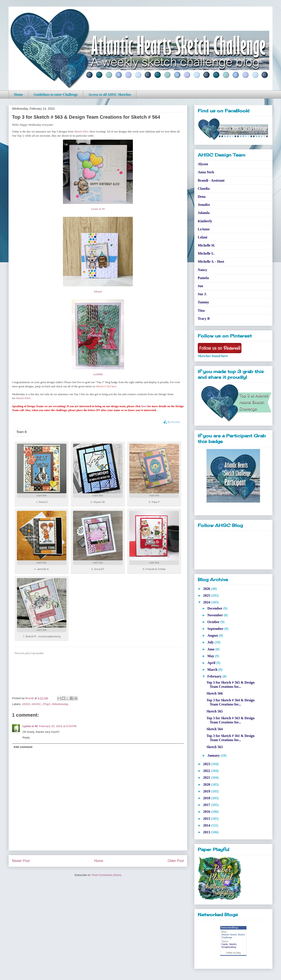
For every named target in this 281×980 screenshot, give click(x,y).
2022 (207, 771)
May (211, 656)
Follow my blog (233, 953)
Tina (201, 310)
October (214, 622)
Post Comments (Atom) (107, 875)
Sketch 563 (215, 747)
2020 (207, 785)
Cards (225, 944)
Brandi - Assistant (211, 180)
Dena (202, 197)
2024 (207, 602)
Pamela (203, 278)
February (215, 676)
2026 (207, 589)
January (214, 755)
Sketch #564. (24, 398)
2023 (207, 764)
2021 (207, 778)
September (216, 629)
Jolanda (204, 213)
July (211, 642)
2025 (207, 595)
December (215, 608)
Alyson (203, 164)
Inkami (98, 291)
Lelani (203, 237)
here (144, 406)
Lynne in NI (98, 209)
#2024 (26, 704)
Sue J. (202, 294)
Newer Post (21, 861)
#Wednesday (60, 704)
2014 (207, 825)
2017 (207, 805)
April (212, 663)
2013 (207, 832)
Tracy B (204, 319)
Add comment (23, 747)
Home (18, 95)
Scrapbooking (229, 947)
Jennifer (204, 205)
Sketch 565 (215, 711)
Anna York (206, 172)
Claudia (204, 189)
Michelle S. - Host (211, 262)
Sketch (233, 944)
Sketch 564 (215, 729)
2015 (207, 819)
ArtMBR (98, 374)
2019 (207, 791)
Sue (200, 286)
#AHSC (36, 704)
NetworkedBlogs (230, 928)
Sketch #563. (82, 131)
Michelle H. (206, 245)
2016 (207, 812)
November (216, 615)
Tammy (203, 302)
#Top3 (46, 704)
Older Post (176, 861)
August (213, 635)
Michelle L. (206, 253)
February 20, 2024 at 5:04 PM (58, 726)
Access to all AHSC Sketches (110, 95)
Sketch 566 (215, 693)
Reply (26, 738)
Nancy (203, 270)
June (211, 649)
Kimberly (205, 221)
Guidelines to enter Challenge (56, 95)
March (213, 670)
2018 (207, 798)
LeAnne (204, 229)
